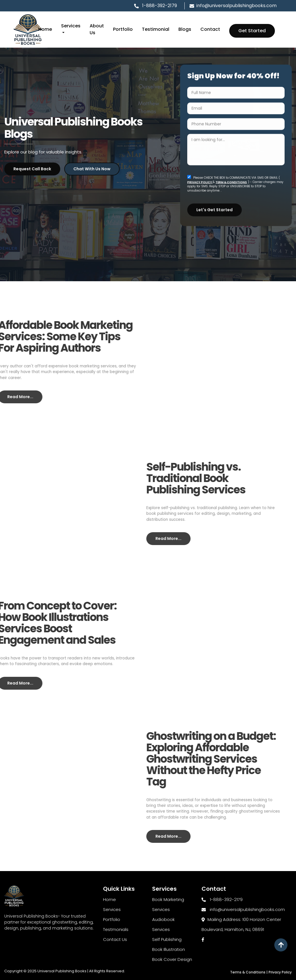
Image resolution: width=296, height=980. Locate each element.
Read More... (157, 538)
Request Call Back (32, 169)
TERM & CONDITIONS (231, 180)
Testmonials (116, 929)
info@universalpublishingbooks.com (233, 6)
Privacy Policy (280, 972)
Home (45, 29)
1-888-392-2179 (159, 6)
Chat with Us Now (92, 169)
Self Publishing (167, 939)
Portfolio (123, 29)
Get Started (252, 31)
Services (112, 909)
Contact (210, 29)
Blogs (185, 29)
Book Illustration (169, 949)
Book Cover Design (172, 959)
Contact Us (115, 939)
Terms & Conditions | (249, 972)
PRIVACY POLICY (200, 180)
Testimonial (156, 29)
